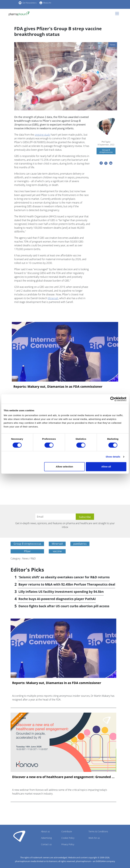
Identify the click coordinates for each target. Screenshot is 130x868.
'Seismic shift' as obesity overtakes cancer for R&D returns (64, 577)
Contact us (46, 844)
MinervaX (53, 298)
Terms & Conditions (98, 831)
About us (45, 831)
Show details (113, 457)
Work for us (94, 838)
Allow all (106, 467)
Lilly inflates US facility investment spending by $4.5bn (61, 592)
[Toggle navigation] (118, 14)
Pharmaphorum (19, 836)
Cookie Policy (68, 838)
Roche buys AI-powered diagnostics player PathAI (57, 599)
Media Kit (47, 3)
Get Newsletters (30, 3)
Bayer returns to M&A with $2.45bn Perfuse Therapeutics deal (67, 584)
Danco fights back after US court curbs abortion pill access (64, 606)
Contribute (67, 831)
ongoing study (42, 135)
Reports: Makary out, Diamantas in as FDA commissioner (58, 387)
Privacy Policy (68, 844)
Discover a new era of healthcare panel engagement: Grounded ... (63, 777)
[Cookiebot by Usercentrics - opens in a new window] (113, 399)
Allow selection (64, 467)
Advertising (46, 838)
